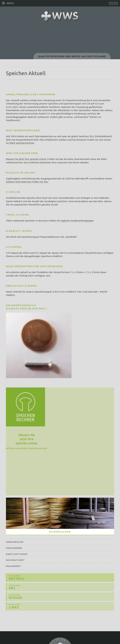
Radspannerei (14, 548)
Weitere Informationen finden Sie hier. (27, 182)
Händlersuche (15, 542)
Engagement (14, 566)
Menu (8, 3)
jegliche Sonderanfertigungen (77, 221)
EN (111, 3)
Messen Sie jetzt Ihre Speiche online (26, 159)
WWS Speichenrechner (22, 143)
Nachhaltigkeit (15, 560)
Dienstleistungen (17, 554)
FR (116, 3)
